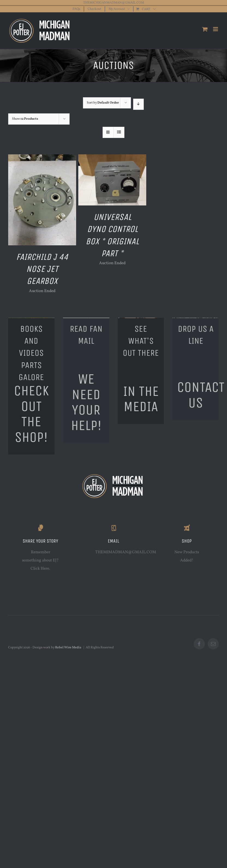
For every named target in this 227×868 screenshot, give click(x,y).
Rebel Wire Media (68, 648)
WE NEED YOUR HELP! (86, 402)
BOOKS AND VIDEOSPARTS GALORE (31, 353)
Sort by (103, 103)
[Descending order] (138, 104)
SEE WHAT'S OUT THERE (141, 341)
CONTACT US (201, 395)
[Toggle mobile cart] (205, 29)
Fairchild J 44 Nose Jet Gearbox (42, 269)
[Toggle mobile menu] (216, 29)
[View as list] (119, 132)
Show (25, 119)
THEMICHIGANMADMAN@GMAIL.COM (114, 3)
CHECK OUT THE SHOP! (31, 414)
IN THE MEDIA (141, 399)
